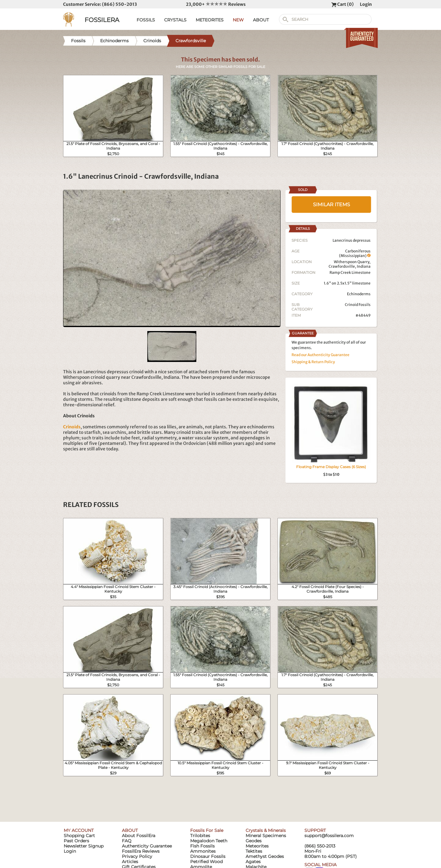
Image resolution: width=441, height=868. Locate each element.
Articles (130, 862)
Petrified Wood (206, 862)
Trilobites (200, 836)
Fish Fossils (202, 846)
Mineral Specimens (266, 836)
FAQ (127, 841)
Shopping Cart (79, 836)
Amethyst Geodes (265, 856)
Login (366, 4)
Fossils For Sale (207, 830)
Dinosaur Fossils (208, 856)
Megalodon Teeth (209, 841)
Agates (253, 862)
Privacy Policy (137, 856)
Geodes (254, 841)
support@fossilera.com (329, 836)
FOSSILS (146, 20)
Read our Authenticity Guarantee (320, 355)
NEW (238, 20)
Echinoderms (359, 294)
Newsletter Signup (84, 846)
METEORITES (210, 20)
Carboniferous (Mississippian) (355, 253)
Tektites (254, 851)
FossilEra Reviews (141, 851)
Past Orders (76, 841)
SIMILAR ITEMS (332, 205)
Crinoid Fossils (358, 305)
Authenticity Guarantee (147, 846)
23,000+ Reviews (216, 4)
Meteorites (257, 846)
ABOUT (261, 20)
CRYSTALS (175, 20)
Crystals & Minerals (266, 830)
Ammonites (203, 851)
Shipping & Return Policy (313, 362)
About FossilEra (139, 836)
